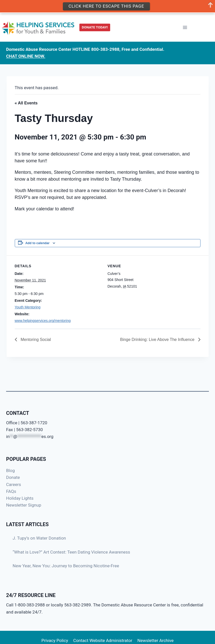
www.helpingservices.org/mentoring (43, 321)
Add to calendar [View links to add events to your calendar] (38, 243)
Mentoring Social (35, 340)
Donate (13, 477)
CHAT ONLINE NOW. (26, 55)
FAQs (11, 491)
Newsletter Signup (24, 505)
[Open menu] (185, 26)
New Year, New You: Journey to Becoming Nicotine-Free (66, 566)
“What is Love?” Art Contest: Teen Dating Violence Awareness (71, 552)
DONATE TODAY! (95, 26)
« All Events (26, 103)
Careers (13, 484)
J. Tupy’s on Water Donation (39, 538)
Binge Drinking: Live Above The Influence (158, 340)
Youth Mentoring (28, 307)
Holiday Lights (20, 498)
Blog (10, 470)
